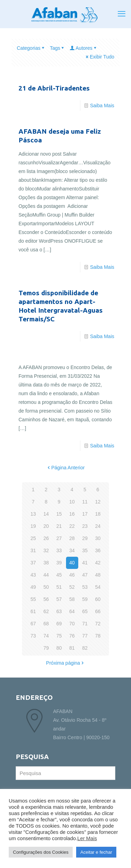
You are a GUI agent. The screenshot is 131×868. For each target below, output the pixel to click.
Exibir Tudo (100, 57)
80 (59, 648)
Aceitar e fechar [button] (96, 852)
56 (46, 599)
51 (59, 587)
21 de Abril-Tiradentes (54, 88)
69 (59, 624)
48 (98, 575)
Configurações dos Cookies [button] (41, 852)
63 (59, 611)
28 (72, 538)
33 (59, 550)
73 (33, 636)
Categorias (31, 48)
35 (85, 550)
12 (98, 502)
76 (72, 636)
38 (46, 563)
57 (59, 599)
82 (85, 648)
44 (46, 575)
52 (72, 587)
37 (33, 563)
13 (33, 514)
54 (98, 587)
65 (85, 611)
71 (85, 624)
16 (72, 514)
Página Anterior (66, 468)
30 (98, 538)
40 (72, 563)
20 (46, 526)
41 (85, 563)
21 (59, 526)
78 (98, 636)
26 (46, 538)
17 (85, 514)
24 (98, 526)
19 (33, 526)
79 (46, 648)
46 (72, 575)
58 (72, 599)
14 (46, 514)
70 (72, 624)
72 (98, 624)
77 (85, 636)
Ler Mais (87, 838)
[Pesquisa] (65, 773)
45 (59, 575)
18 (98, 514)
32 (46, 550)
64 (72, 611)
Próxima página (65, 663)
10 (72, 502)
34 (72, 550)
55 (33, 599)
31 (33, 550)
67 (33, 624)
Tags (58, 48)
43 (33, 575)
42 (98, 563)
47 (85, 575)
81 (72, 648)
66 (98, 611)
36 (98, 550)
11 (85, 502)
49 (33, 587)
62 (46, 611)
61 (33, 611)
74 (46, 636)
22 (72, 526)
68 (46, 624)
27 (59, 538)
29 (85, 538)
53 (85, 587)
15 (59, 514)
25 (33, 538)
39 (59, 563)
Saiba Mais (102, 105)
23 (85, 526)
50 (46, 587)
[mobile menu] (122, 14)
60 (98, 599)
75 (59, 636)
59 (85, 599)
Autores (83, 48)
